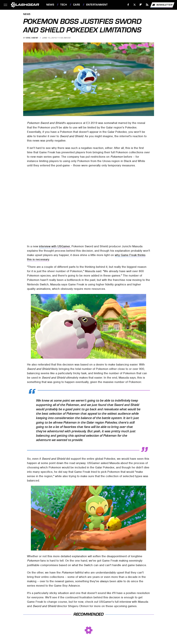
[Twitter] (134, 5)
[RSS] (147, 5)
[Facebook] (128, 5)
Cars (77, 5)
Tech (64, 5)
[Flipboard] (141, 5)
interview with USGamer (54, 246)
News (50, 5)
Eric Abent (32, 38)
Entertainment (97, 5)
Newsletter (162, 5)
